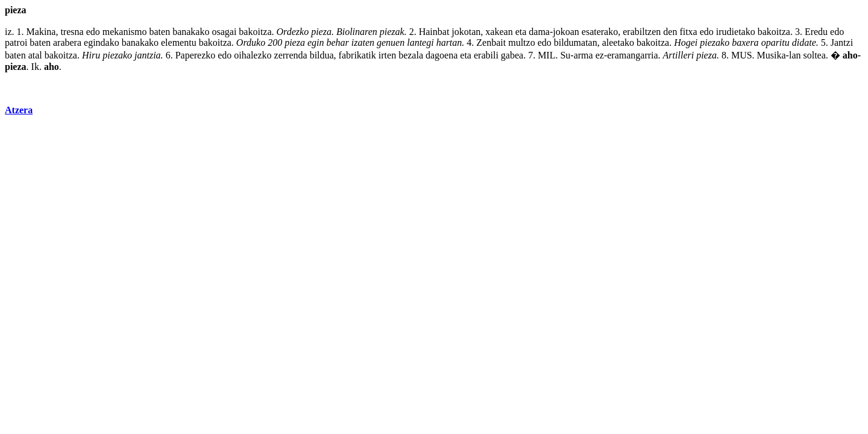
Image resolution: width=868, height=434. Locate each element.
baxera (745, 42)
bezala (411, 55)
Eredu (816, 32)
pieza (321, 32)
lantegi (420, 42)
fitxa (688, 32)
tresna (72, 32)
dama (539, 32)
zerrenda (291, 55)
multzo (521, 42)
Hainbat (434, 32)
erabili (486, 55)
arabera (67, 42)
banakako (191, 32)
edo (93, 32)
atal (35, 55)
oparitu (775, 42)
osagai (224, 32)
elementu (179, 42)
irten (387, 55)
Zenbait (491, 42)
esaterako (600, 32)
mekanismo (125, 32)
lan (795, 55)
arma (583, 55)
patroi (16, 42)
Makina (41, 32)
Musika (772, 55)
